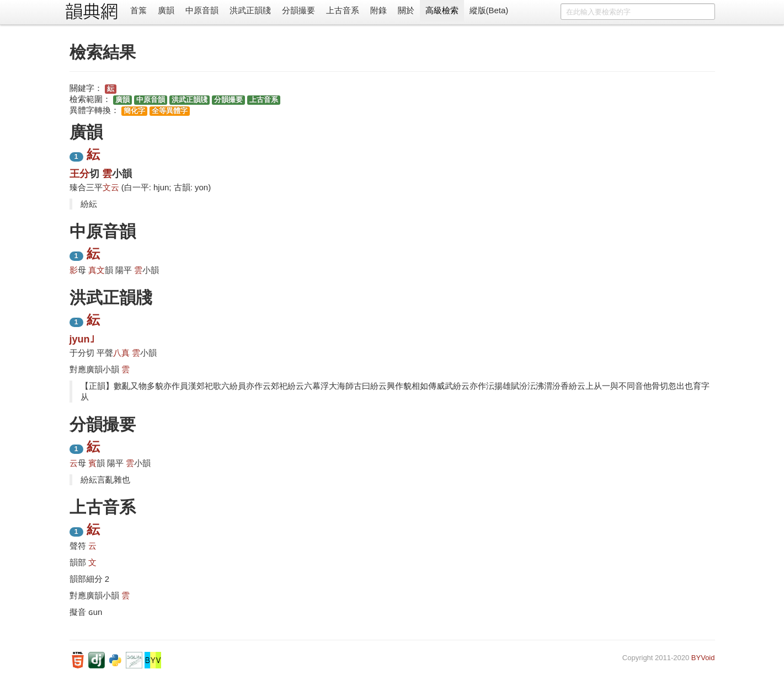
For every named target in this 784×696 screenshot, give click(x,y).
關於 (406, 10)
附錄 (378, 10)
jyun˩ (82, 339)
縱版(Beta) (489, 10)
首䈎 (138, 10)
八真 (121, 353)
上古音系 (343, 10)
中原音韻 (202, 10)
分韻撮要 (298, 10)
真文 (97, 270)
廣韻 (166, 10)
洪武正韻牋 (250, 10)
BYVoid (703, 658)
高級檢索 (442, 10)
